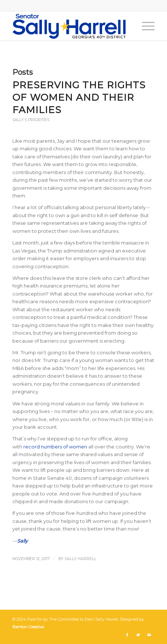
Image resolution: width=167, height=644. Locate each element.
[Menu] (145, 26)
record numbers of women (55, 447)
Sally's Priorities (31, 120)
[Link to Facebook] (127, 635)
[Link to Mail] (149, 635)
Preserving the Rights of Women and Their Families (79, 97)
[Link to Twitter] (138, 635)
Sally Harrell (80, 559)
